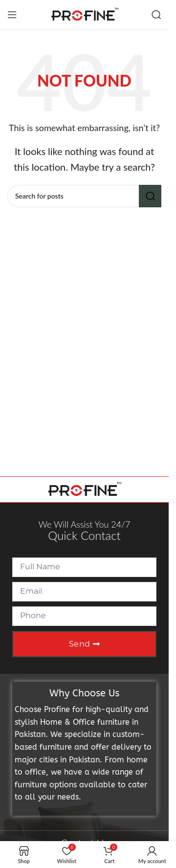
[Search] (156, 15)
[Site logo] (85, 14)
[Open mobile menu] (12, 15)
